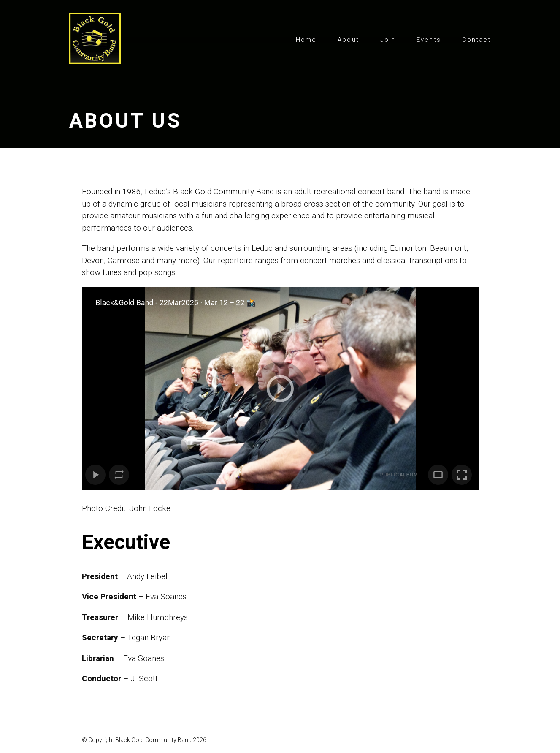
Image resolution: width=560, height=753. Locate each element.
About (348, 40)
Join (388, 40)
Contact (477, 40)
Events (429, 40)
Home (306, 40)
